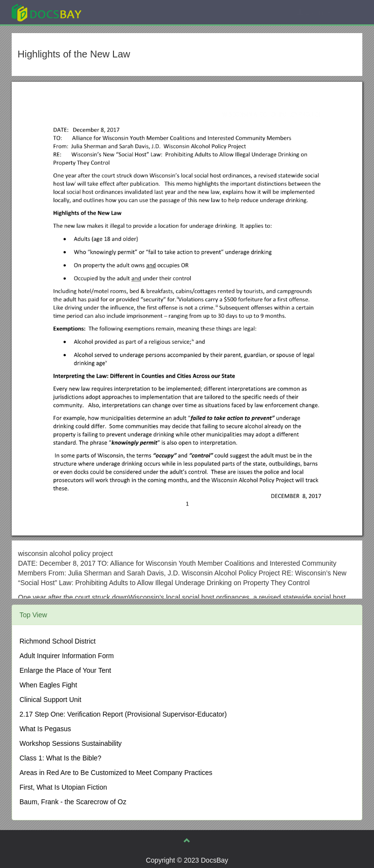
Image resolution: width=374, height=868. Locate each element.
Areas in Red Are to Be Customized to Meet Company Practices (116, 773)
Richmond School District (57, 641)
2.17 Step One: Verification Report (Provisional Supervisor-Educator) (123, 714)
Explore (120, 12)
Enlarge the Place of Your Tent (65, 670)
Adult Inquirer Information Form (67, 656)
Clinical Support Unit (50, 700)
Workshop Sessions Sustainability (71, 743)
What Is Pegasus (45, 729)
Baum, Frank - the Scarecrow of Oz (73, 802)
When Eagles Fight (48, 685)
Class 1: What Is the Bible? (60, 758)
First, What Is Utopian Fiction (63, 787)
